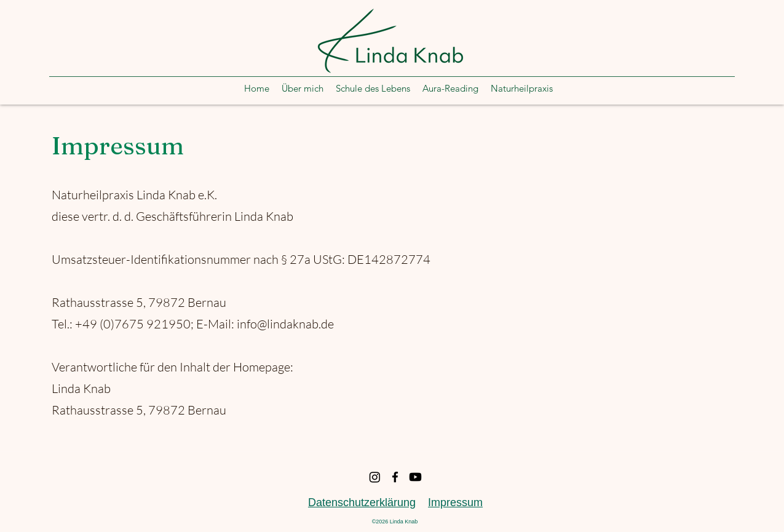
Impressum (455, 502)
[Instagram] (375, 477)
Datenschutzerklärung (362, 502)
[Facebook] (395, 477)
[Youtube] (415, 477)
